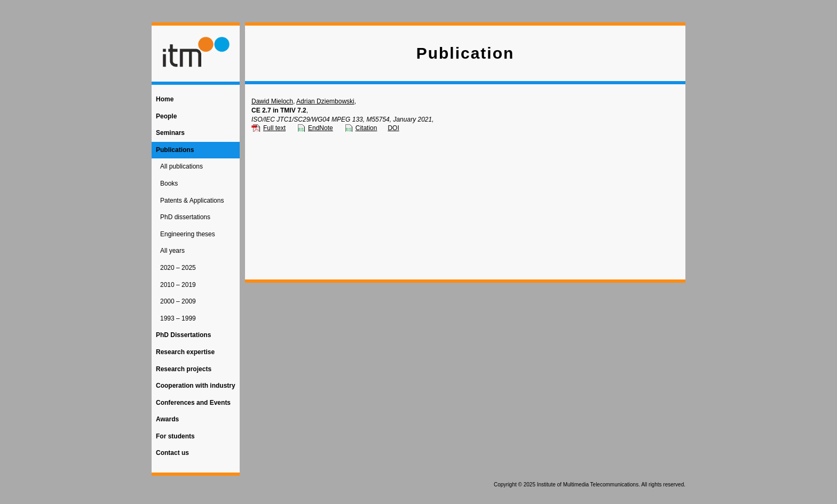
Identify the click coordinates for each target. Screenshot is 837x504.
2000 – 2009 (178, 301)
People (166, 116)
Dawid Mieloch (272, 101)
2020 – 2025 (178, 268)
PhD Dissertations (183, 335)
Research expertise (185, 352)
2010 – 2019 (178, 285)
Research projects (184, 369)
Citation (366, 128)
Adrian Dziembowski (325, 101)
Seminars (170, 133)
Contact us (172, 453)
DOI (393, 128)
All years (172, 251)
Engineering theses (188, 234)
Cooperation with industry (196, 386)
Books (169, 183)
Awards (167, 419)
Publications (175, 150)
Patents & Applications (192, 201)
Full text (274, 128)
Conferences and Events (193, 403)
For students (175, 436)
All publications (181, 166)
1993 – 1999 (178, 318)
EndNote (321, 128)
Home (165, 99)
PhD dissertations (185, 217)
